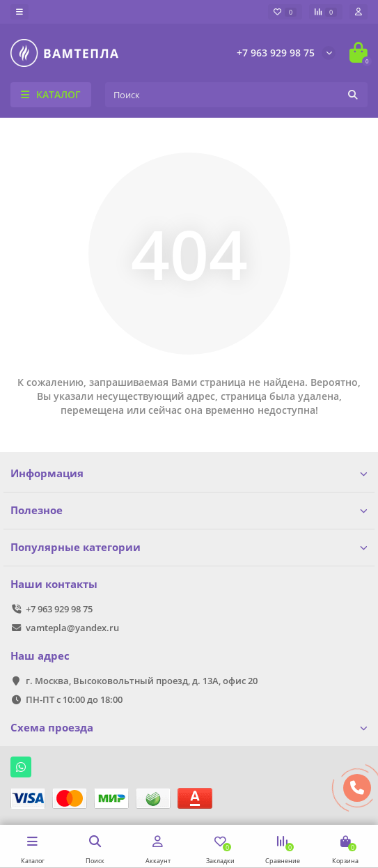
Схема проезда (189, 728)
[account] (359, 12)
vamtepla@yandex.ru (72, 628)
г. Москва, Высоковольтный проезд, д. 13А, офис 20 (142, 681)
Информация (189, 473)
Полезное (189, 510)
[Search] (236, 95)
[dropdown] (19, 12)
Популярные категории (189, 547)
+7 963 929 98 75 (276, 53)
